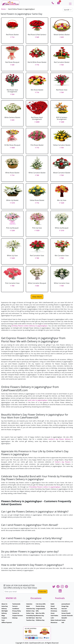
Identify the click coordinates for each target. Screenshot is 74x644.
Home (3, 9)
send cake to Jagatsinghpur (38, 400)
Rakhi (52, 604)
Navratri (64, 609)
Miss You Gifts (40, 613)
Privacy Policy (17, 611)
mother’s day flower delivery (59, 439)
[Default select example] (68, 10)
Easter (64, 620)
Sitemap (15, 618)
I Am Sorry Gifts (41, 604)
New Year (39, 618)
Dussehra (65, 611)
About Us (4, 604)
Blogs (3, 616)
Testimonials (16, 604)
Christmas (54, 611)
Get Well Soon (30, 618)
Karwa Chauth (66, 613)
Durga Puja (65, 606)
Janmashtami (66, 604)
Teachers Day (30, 620)
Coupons (4, 618)
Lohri (52, 618)
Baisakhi (64, 618)
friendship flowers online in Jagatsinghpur (45, 487)
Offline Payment (7, 622)
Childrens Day (40, 620)
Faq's (3, 620)
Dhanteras (54, 622)
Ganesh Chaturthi (67, 616)
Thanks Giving (40, 606)
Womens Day (40, 616)
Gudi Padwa (54, 616)
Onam (53, 613)
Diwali (53, 606)
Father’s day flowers (63, 462)
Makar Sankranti (56, 620)
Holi (63, 622)
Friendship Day (31, 616)
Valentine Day (31, 609)
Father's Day (30, 613)
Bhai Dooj (54, 609)
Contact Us (16, 613)
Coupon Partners (17, 616)
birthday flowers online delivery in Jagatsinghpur (29, 326)
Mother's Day (30, 611)
